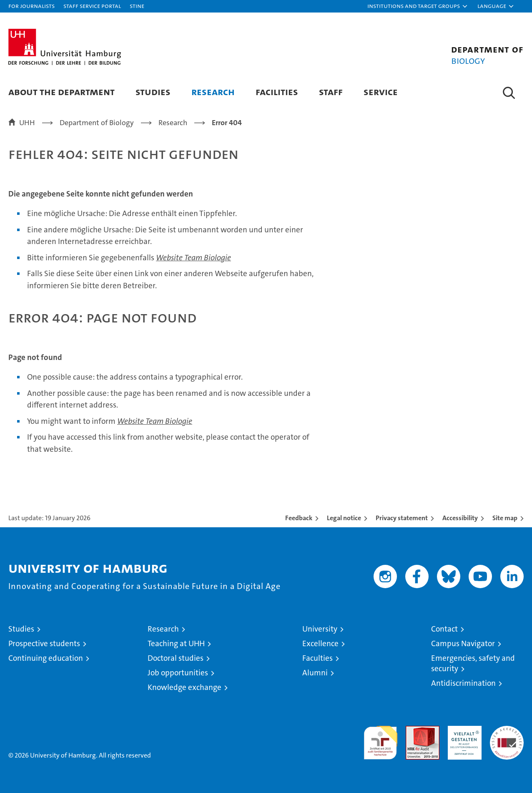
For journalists (31, 6)
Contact (444, 629)
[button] (418, 6)
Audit (414, 730)
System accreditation (507, 735)
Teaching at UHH (176, 643)
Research (213, 92)
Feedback (299, 518)
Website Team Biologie (193, 258)
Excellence (320, 643)
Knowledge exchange (184, 687)
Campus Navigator (463, 643)
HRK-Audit (463, 730)
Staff (331, 92)
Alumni (315, 673)
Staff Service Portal (92, 6)
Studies (153, 92)
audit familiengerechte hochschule (380, 739)
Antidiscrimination (463, 683)
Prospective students (44, 643)
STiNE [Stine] (137, 6)
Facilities (277, 92)
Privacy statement (402, 518)
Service (381, 92)
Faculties (317, 658)
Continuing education (46, 658)
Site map (505, 518)
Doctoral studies (176, 658)
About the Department (61, 92)
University (320, 629)
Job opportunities (178, 673)
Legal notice (344, 518)
